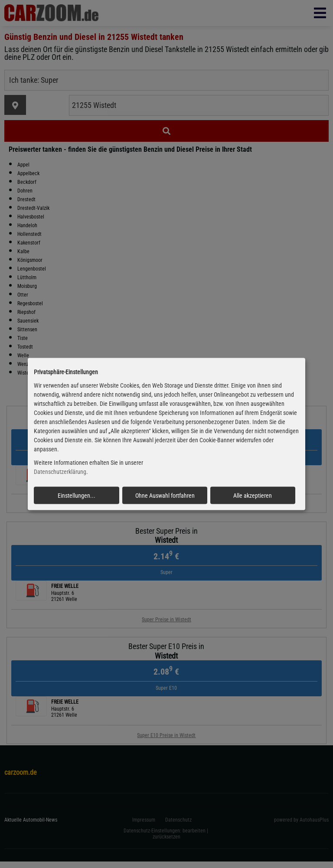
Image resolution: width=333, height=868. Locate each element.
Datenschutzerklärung (60, 472)
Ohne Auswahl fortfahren (165, 495)
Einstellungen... (77, 495)
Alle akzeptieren (253, 495)
